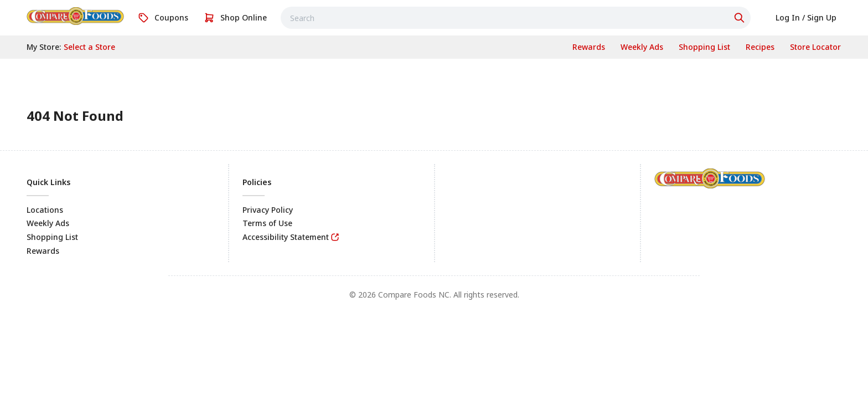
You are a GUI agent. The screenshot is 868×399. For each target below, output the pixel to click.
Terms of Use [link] (267, 223)
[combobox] (516, 18)
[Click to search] (741, 18)
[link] (75, 16)
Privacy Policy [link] (268, 210)
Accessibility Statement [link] (286, 237)
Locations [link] (45, 210)
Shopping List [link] (52, 237)
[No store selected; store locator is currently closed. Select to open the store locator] (89, 47)
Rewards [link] (43, 251)
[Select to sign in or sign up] (806, 18)
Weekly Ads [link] (48, 223)
